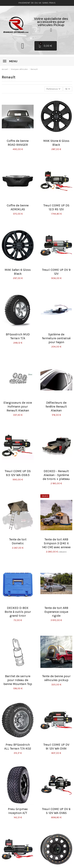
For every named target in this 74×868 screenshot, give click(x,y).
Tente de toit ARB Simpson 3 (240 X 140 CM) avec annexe (56, 543)
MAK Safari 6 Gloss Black (18, 272)
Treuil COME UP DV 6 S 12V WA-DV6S (56, 811)
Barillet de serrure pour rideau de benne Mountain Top (18, 680)
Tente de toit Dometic (18, 541)
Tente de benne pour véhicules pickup (56, 678)
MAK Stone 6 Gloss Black (56, 143)
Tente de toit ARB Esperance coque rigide (56, 612)
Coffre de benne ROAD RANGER (18, 143)
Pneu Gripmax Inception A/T (18, 811)
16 (68, 89)
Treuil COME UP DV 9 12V (56, 272)
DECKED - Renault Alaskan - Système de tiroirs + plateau (56, 475)
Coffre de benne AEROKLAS (18, 207)
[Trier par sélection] (54, 89)
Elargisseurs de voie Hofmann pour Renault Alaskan (18, 406)
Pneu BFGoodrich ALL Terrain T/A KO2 (18, 747)
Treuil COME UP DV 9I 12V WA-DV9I (56, 747)
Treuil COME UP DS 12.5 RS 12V (56, 207)
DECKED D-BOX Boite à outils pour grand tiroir (18, 612)
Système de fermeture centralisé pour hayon (56, 338)
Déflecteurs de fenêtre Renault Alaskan (56, 406)
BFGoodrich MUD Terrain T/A (18, 336)
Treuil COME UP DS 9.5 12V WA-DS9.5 (18, 473)
